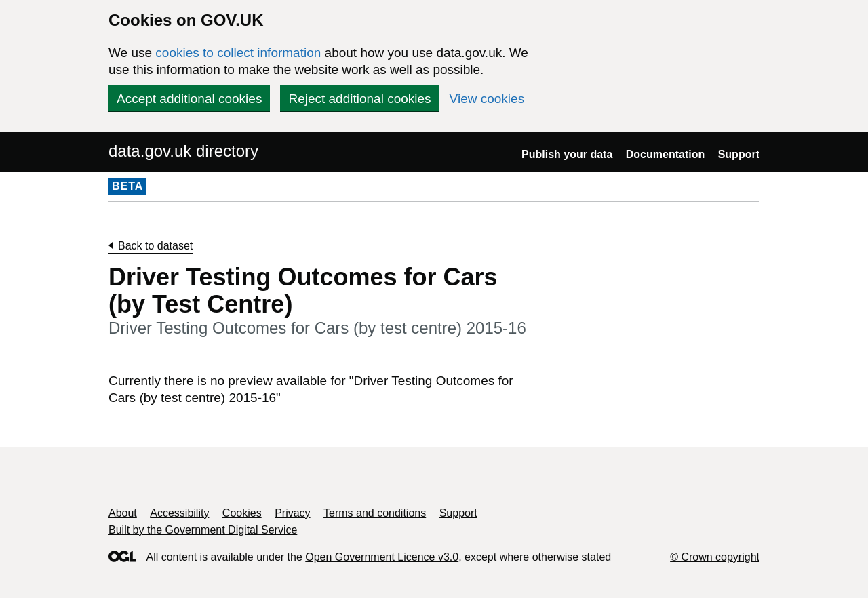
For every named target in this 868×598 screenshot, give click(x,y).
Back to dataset (155, 246)
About (123, 513)
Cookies (242, 513)
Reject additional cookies (359, 99)
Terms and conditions (375, 513)
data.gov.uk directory (183, 151)
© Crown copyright (715, 557)
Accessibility (179, 513)
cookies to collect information (238, 53)
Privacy (292, 513)
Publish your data (567, 154)
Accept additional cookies (189, 99)
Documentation (665, 154)
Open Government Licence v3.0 (382, 557)
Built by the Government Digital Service (203, 530)
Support (739, 154)
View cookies (487, 99)
